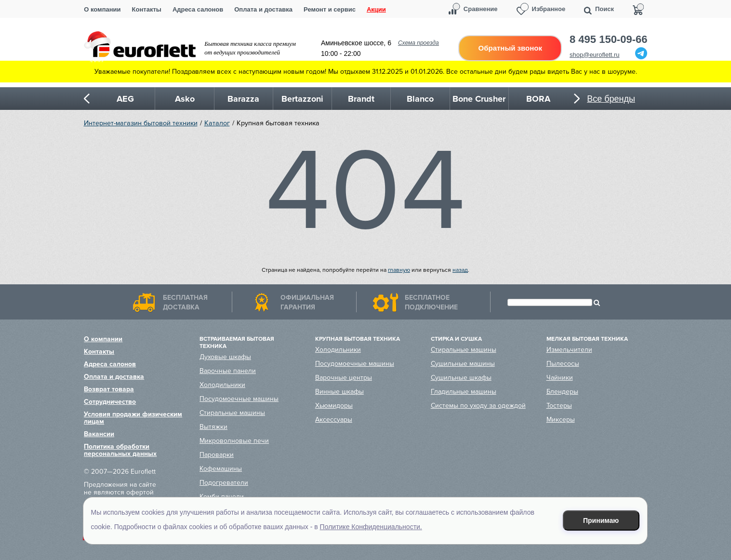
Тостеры (559, 406)
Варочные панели (228, 371)
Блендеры (562, 392)
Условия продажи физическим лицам (133, 418)
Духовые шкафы (225, 357)
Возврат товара (109, 389)
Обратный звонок (510, 48)
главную (399, 270)
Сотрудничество (110, 402)
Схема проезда (419, 43)
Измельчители (569, 350)
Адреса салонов (198, 9)
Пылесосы (563, 364)
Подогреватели (224, 483)
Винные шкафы (339, 392)
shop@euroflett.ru (595, 55)
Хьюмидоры (334, 406)
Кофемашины (221, 469)
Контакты (147, 9)
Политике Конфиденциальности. (371, 527)
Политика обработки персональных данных (120, 450)
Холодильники (222, 385)
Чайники (560, 378)
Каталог (217, 123)
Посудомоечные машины (239, 399)
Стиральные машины (232, 413)
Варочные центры (344, 378)
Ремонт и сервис (330, 9)
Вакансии (99, 434)
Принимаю (601, 520)
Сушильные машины (463, 364)
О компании (102, 9)
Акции (376, 9)
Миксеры (561, 420)
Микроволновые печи (234, 441)
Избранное (549, 9)
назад (460, 270)
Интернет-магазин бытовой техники (141, 123)
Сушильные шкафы (461, 378)
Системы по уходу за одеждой (478, 406)
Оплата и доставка (263, 9)
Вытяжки (213, 427)
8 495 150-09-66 (608, 40)
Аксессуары (334, 420)
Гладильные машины (464, 392)
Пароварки (217, 455)
